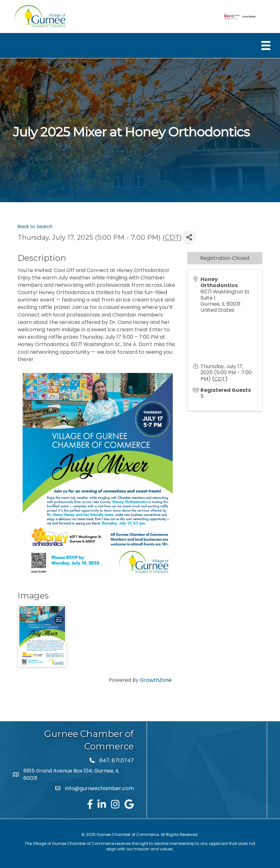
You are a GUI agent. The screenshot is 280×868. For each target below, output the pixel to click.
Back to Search (35, 227)
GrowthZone (156, 680)
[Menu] (266, 45)
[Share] (189, 237)
